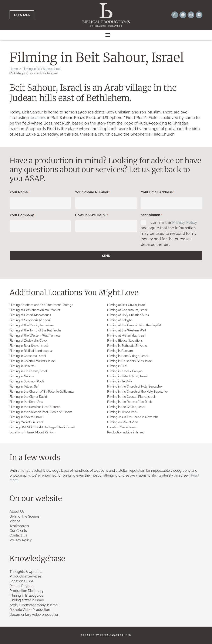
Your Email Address (157, 192)
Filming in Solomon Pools (27, 381)
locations (38, 118)
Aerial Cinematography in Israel (34, 605)
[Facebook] (183, 15)
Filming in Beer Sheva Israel (29, 346)
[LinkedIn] (199, 15)
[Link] (106, 15)
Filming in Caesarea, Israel (28, 356)
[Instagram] (191, 15)
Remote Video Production (30, 610)
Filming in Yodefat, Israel (27, 417)
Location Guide (21, 581)
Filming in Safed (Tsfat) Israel (127, 376)
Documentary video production (34, 615)
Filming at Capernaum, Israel (127, 310)
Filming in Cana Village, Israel (128, 356)
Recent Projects (22, 586)
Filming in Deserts (22, 366)
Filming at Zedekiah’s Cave (28, 341)
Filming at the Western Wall (127, 330)
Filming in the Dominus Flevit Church (35, 407)
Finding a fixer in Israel (27, 600)
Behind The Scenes (25, 516)
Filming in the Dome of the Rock (129, 402)
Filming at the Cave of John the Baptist (134, 325)
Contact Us (18, 535)
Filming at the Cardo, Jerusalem (32, 325)
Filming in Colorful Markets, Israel (33, 361)
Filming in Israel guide (26, 595)
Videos (15, 521)
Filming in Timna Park (122, 412)
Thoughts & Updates (26, 572)
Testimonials (19, 526)
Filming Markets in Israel (26, 422)
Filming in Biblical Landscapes (31, 351)
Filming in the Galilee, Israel (126, 407)
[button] (108, 35)
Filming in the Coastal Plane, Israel (131, 397)
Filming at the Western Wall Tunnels (35, 335)
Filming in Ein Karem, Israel (28, 371)
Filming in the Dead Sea (26, 402)
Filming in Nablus (22, 376)
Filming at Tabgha (120, 320)
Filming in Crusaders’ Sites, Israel (130, 361)
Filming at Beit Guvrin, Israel (126, 305)
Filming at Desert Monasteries (30, 315)
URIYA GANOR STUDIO (115, 635)
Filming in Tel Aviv (120, 381)
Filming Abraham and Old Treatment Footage (41, 305)
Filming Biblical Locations (125, 341)
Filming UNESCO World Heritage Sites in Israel (42, 427)
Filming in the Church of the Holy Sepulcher (138, 392)
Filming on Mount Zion (123, 422)
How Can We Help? (91, 215)
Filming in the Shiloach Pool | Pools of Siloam (41, 412)
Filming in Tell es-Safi (24, 386)
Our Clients (18, 531)
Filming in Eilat (117, 366)
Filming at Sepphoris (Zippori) (30, 320)
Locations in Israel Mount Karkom (33, 432)
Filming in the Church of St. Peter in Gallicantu (42, 392)
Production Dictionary (27, 591)
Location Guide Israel (43, 73)
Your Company (22, 215)
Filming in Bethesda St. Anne (127, 346)
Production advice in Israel (125, 432)
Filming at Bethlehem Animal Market (35, 310)
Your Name (19, 192)
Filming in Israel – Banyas (125, 371)
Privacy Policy (185, 222)
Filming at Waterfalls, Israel (126, 335)
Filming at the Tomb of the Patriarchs (35, 330)
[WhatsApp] (175, 15)
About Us (17, 512)
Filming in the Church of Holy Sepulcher (135, 386)
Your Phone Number (92, 192)
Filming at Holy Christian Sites (128, 315)
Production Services (25, 576)
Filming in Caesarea (121, 351)
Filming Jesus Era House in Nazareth (133, 417)
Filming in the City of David (28, 397)
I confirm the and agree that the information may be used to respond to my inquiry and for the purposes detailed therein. (169, 233)
